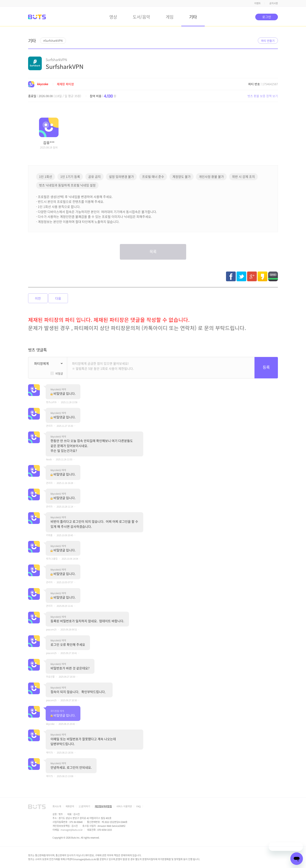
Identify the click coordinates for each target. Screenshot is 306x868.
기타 (193, 17)
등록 (266, 367)
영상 (113, 17)
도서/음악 (141, 17)
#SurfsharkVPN (53, 41)
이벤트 (258, 3)
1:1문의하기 (84, 806)
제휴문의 (70, 806)
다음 (58, 298)
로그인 (267, 17)
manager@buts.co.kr (72, 830)
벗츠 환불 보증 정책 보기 (263, 96)
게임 (170, 17)
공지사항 (274, 3)
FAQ (139, 806)
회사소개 (57, 806)
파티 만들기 (268, 41)
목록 (153, 252)
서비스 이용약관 (124, 806)
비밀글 (59, 373)
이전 (38, 298)
